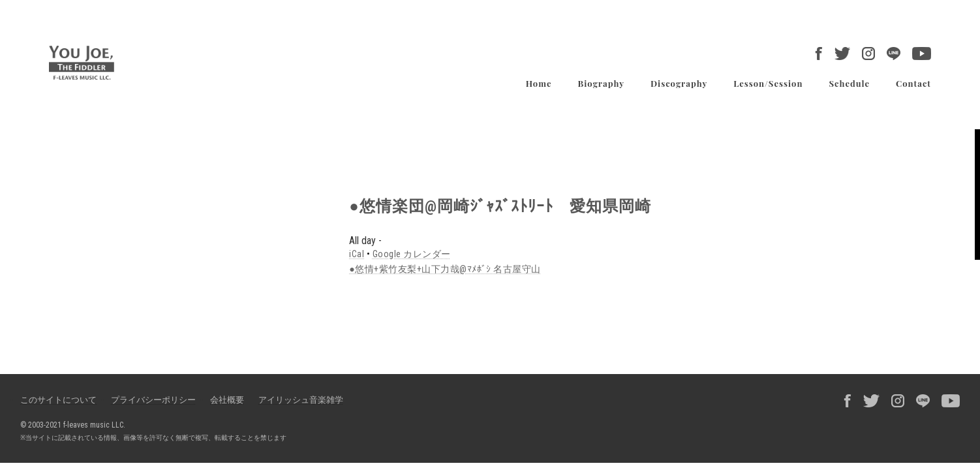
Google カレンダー (412, 254)
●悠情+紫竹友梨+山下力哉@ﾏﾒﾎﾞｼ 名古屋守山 (445, 269)
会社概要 (227, 400)
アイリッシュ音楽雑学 (301, 400)
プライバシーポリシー (153, 400)
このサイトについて (58, 400)
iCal (357, 254)
